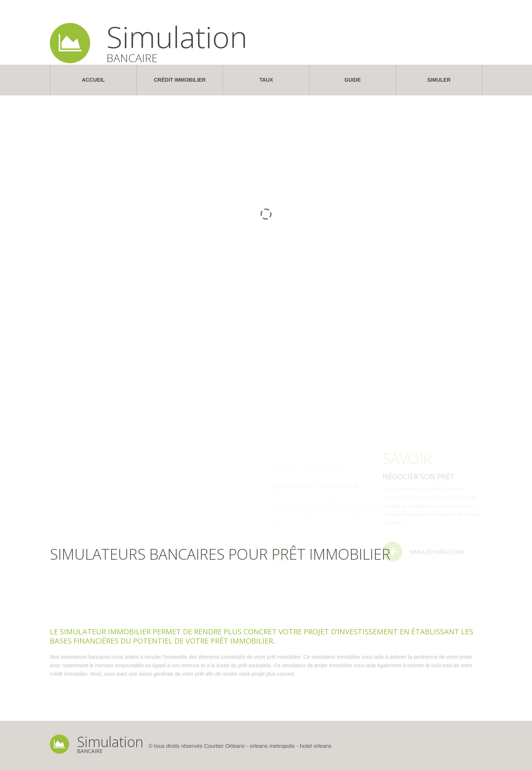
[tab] (87, 611)
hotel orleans (316, 746)
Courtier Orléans (224, 746)
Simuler (439, 80)
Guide (352, 80)
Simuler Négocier (437, 572)
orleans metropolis (272, 746)
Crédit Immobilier (180, 80)
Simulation (177, 36)
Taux (266, 80)
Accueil (93, 80)
